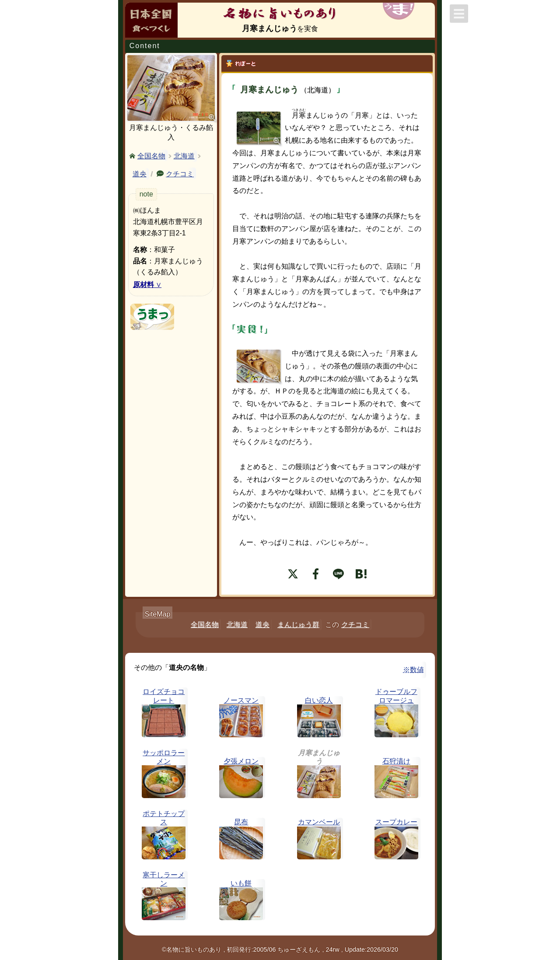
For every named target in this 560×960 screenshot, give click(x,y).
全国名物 (151, 155)
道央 (140, 174)
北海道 (184, 156)
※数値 (413, 670)
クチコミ (180, 173)
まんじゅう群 (298, 625)
